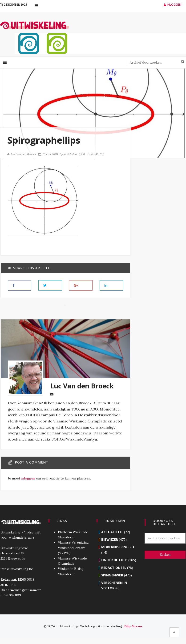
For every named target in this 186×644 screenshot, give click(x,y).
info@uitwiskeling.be (16, 575)
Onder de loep (114, 566)
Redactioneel (114, 573)
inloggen (28, 484)
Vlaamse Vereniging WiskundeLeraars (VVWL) (73, 554)
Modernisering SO (118, 553)
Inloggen (172, 5)
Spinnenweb (112, 581)
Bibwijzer (110, 546)
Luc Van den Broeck (22, 154)
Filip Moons (133, 632)
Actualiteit (112, 538)
